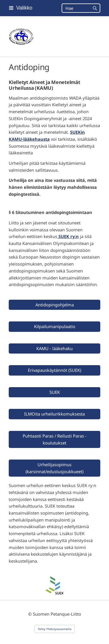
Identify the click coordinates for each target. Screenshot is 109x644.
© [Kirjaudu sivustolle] (31, 614)
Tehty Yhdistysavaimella (55, 629)
